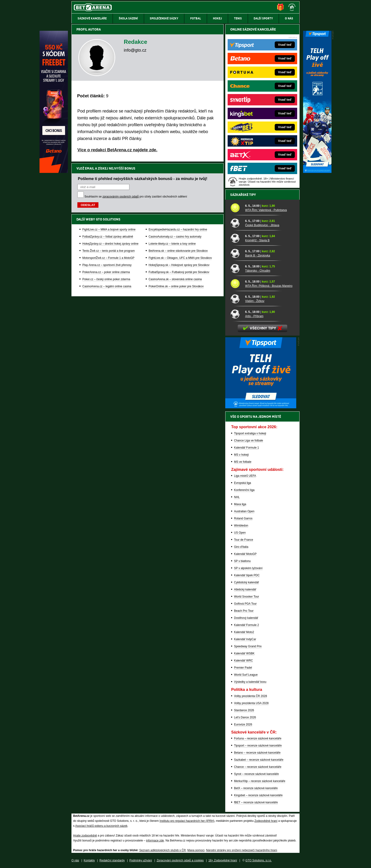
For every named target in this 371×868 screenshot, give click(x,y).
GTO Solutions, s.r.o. (258, 860)
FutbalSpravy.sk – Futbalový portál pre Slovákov (179, 272)
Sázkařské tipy (243, 195)
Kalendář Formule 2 (246, 625)
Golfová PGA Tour (245, 604)
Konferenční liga (244, 490)
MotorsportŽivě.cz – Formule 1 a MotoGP (108, 258)
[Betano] (54, 172)
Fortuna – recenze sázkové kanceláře (258, 738)
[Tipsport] (317, 172)
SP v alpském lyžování (248, 568)
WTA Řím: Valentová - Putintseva (266, 210)
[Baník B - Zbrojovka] (236, 253)
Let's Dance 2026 (245, 717)
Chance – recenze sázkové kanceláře (258, 767)
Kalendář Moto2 (244, 632)
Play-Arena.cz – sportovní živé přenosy (107, 265)
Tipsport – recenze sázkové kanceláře (258, 746)
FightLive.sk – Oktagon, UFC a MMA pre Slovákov (180, 258)
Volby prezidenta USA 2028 (251, 703)
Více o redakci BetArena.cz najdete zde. (117, 150)
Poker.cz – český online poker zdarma (106, 279)
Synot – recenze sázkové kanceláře (256, 774)
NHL (237, 497)
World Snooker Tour (247, 597)
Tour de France (244, 540)
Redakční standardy (112, 860)
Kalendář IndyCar (245, 639)
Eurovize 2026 (243, 724)
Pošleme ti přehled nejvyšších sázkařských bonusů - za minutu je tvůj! (143, 179)
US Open (240, 533)
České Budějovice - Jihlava (262, 225)
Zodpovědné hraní (266, 821)
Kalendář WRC (243, 661)
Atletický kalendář (245, 589)
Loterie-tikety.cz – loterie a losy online (172, 244)
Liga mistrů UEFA (245, 476)
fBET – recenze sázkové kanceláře (256, 802)
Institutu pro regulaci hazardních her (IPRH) (187, 821)
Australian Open (244, 511)
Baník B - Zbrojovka (258, 256)
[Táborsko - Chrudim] (236, 268)
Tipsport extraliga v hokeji (250, 433)
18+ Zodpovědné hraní (223, 860)
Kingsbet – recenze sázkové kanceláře (258, 795)
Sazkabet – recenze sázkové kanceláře (259, 760)
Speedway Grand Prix (248, 646)
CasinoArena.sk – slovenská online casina (175, 279)
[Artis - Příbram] (236, 314)
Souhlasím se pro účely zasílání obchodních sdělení (136, 197)
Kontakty (89, 860)
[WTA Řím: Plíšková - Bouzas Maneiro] (236, 283)
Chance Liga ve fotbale (249, 441)
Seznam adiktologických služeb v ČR (162, 850)
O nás (75, 860)
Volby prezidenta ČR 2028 (250, 696)
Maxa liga (240, 504)
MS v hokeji (241, 455)
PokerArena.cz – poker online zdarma (106, 272)
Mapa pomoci (196, 850)
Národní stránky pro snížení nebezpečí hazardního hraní (242, 850)
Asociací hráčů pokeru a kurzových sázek (101, 826)
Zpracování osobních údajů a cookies (180, 860)
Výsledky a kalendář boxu (250, 682)
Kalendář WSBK (244, 653)
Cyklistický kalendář (246, 582)
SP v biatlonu (242, 561)
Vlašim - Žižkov (255, 301)
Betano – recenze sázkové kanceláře (257, 753)
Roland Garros (243, 518)
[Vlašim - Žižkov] (236, 299)
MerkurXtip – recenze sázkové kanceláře (260, 781)
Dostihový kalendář (246, 618)
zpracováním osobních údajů (121, 197)
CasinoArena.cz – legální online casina (107, 286)
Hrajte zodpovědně (85, 836)
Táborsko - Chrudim (258, 271)
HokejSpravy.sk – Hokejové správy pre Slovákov (179, 265)
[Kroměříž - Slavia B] (236, 238)
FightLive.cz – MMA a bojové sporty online (109, 229)
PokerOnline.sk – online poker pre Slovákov (176, 286)
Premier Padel (243, 668)
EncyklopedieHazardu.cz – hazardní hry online (178, 229)
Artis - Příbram (254, 316)
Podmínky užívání (141, 860)
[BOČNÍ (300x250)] (261, 407)
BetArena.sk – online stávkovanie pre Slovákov (178, 251)
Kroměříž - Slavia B (257, 240)
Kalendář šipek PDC (247, 575)
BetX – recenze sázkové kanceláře (256, 788)
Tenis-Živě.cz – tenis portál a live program (108, 251)
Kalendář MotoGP (245, 554)
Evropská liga (243, 483)
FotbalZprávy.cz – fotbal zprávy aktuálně (108, 237)
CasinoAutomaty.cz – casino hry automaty (175, 237)
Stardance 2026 (244, 710)
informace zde (155, 841)
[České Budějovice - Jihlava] (236, 223)
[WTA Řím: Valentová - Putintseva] (236, 208)
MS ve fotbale (243, 462)
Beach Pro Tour (244, 611)
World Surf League (246, 675)
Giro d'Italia (241, 547)
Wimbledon (241, 526)
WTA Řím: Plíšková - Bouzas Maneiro (269, 286)
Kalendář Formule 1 (246, 448)
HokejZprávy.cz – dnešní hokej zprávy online (110, 244)
